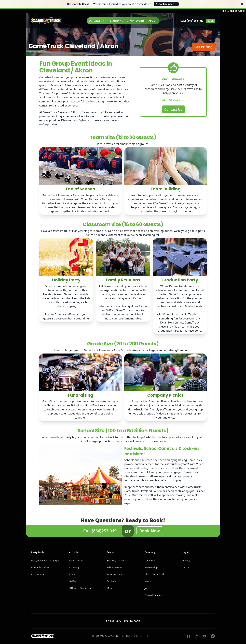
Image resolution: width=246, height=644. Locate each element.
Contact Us (173, 109)
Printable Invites (40, 567)
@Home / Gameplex (80, 588)
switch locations (38, 52)
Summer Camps (116, 574)
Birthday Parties (116, 561)
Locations (150, 561)
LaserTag (74, 567)
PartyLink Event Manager (45, 561)
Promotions (38, 574)
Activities (98, 21)
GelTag (73, 581)
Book (210, 21)
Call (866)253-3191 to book (123, 621)
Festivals (112, 581)
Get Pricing (203, 47)
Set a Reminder (166, 4)
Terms (186, 567)
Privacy (186, 561)
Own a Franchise (154, 595)
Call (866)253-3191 (192, 21)
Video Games (76, 561)
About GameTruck (155, 574)
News (148, 581)
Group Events (136, 21)
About (153, 21)
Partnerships (152, 567)
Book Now (150, 531)
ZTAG (72, 574)
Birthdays (117, 21)
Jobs (147, 588)
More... (111, 588)
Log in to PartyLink (233, 11)
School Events (114, 567)
